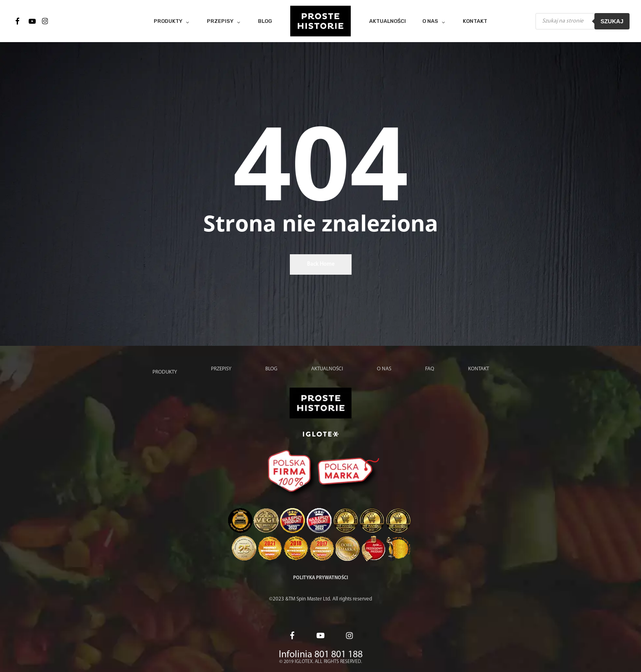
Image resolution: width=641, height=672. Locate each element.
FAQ (430, 369)
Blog (271, 369)
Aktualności (327, 369)
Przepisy (221, 369)
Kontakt (479, 369)
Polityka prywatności (320, 578)
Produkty (165, 372)
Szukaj (612, 21)
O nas (384, 369)
